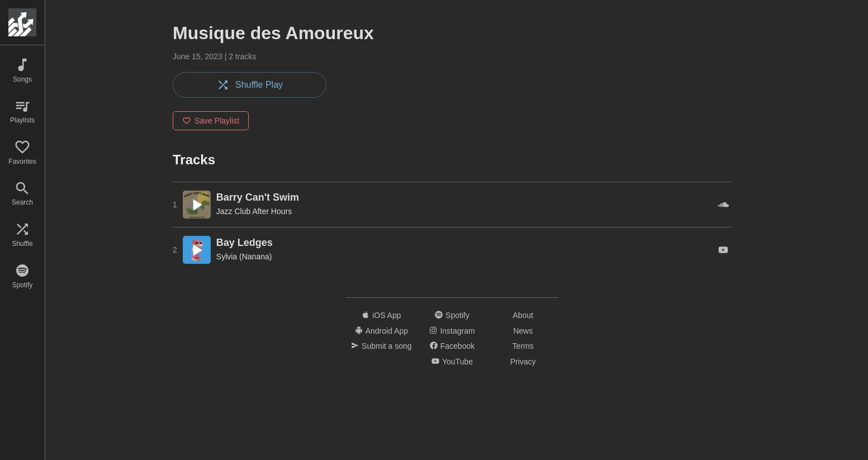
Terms (523, 346)
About (523, 315)
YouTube (452, 362)
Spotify (452, 315)
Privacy (523, 362)
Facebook (452, 346)
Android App (381, 331)
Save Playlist (211, 121)
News (523, 331)
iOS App (381, 315)
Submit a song (381, 346)
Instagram (452, 331)
